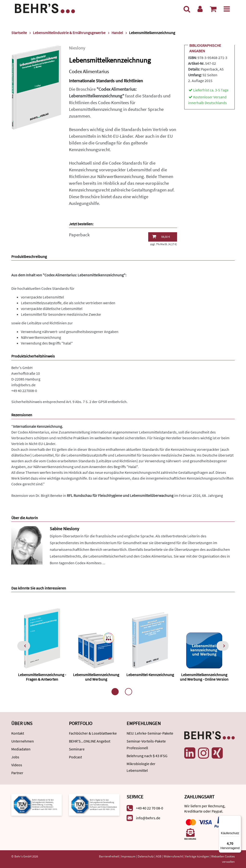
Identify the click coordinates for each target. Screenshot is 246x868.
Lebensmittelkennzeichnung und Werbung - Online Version (204, 677)
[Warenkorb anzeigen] (213, 9)
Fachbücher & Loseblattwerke (93, 733)
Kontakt (18, 733)
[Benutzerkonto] (200, 9)
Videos (17, 765)
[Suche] (187, 9)
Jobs (15, 757)
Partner (17, 773)
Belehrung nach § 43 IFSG (147, 756)
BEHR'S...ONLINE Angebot (90, 741)
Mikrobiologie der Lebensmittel (141, 767)
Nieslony (77, 48)
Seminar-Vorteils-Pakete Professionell (146, 744)
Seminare (77, 749)
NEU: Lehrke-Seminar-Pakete (150, 733)
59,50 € (161, 237)
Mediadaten (21, 749)
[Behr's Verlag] (45, 8)
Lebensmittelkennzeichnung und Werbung (96, 677)
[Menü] (227, 9)
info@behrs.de (23, 385)
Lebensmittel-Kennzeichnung (150, 675)
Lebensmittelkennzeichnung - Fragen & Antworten (42, 677)
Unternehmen (23, 741)
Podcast (75, 757)
